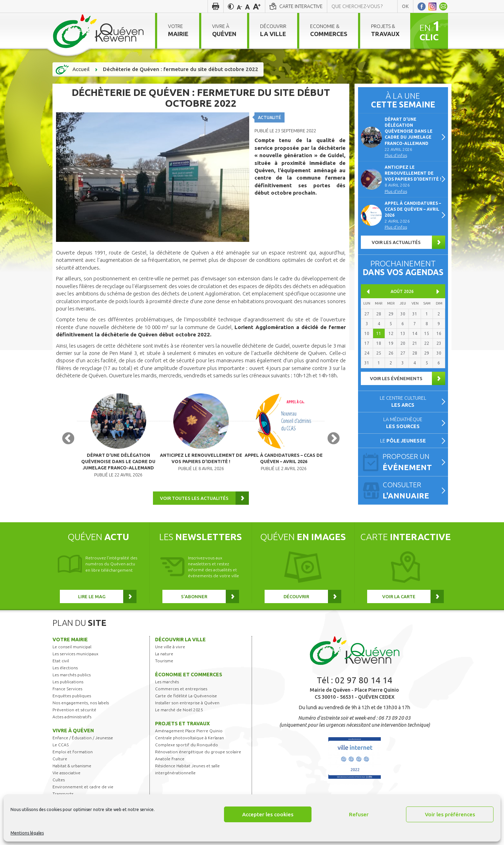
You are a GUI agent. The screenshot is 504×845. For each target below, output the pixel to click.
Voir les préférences (450, 814)
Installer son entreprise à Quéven (187, 707)
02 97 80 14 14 (364, 684)
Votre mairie (70, 643)
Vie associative (66, 777)
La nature (164, 658)
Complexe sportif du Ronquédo (187, 749)
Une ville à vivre (170, 651)
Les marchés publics (72, 679)
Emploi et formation (73, 756)
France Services (67, 693)
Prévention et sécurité (74, 714)
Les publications (68, 686)
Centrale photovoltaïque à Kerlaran (190, 742)
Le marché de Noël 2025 (179, 714)
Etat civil (61, 665)
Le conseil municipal (72, 651)
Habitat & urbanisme (72, 770)
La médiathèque (403, 423)
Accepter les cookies (268, 814)
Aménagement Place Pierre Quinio (189, 735)
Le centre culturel (403, 401)
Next (334, 441)
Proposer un (412, 462)
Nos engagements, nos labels (81, 707)
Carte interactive (301, 6)
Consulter (412, 491)
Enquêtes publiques (72, 700)
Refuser (359, 814)
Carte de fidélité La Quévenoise (186, 700)
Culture (60, 763)
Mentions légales (27, 833)
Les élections (65, 672)
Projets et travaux (182, 727)
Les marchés (167, 686)
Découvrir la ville (180, 643)
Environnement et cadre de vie (83, 791)
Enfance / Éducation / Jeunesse (83, 742)
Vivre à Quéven (73, 734)
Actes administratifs (72, 721)
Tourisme (164, 665)
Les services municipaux (75, 658)
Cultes (59, 784)
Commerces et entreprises (181, 693)
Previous (68, 441)
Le (403, 441)
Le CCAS (61, 749)
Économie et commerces (189, 678)
